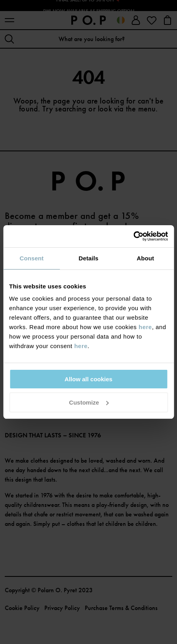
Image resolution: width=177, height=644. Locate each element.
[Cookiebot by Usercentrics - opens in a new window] (133, 236)
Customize (89, 402)
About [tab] (145, 258)
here (145, 327)
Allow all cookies (88, 379)
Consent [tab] (31, 258)
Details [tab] (89, 258)
